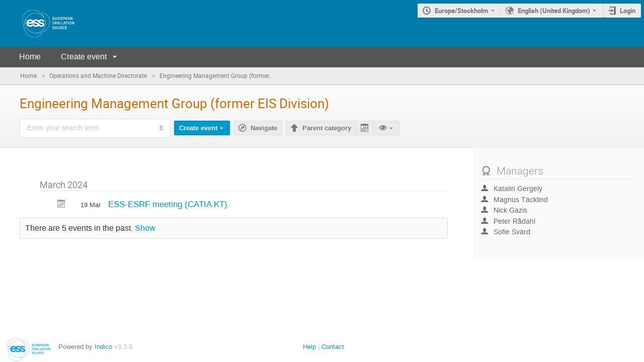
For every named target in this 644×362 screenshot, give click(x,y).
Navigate (264, 128)
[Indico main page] (38, 23)
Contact (333, 347)
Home (30, 57)
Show (145, 228)
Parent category (327, 128)
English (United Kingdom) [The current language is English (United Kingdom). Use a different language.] (554, 11)
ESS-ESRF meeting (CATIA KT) (168, 204)
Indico (103, 347)
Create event (84, 57)
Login (628, 11)
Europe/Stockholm (461, 11)
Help (309, 347)
